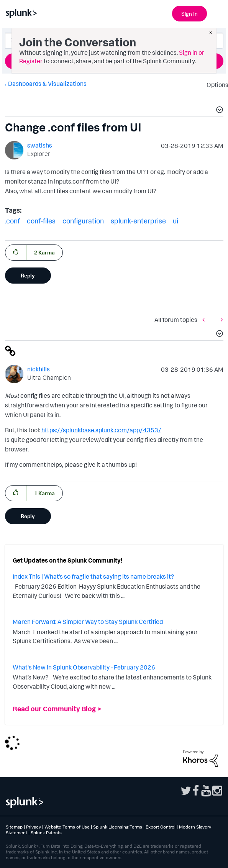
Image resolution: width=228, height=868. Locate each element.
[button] (218, 111)
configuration (83, 221)
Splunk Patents (46, 833)
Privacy (34, 827)
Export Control (161, 827)
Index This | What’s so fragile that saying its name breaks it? (93, 576)
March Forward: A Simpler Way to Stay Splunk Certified (88, 622)
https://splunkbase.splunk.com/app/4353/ (101, 430)
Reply (28, 275)
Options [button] (215, 85)
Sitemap (14, 827)
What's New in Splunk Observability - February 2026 (84, 667)
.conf (12, 221)
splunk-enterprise (138, 221)
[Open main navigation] (218, 13)
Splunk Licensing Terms (118, 827)
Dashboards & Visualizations (47, 84)
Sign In (189, 14)
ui (176, 221)
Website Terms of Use (67, 827)
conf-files (41, 221)
